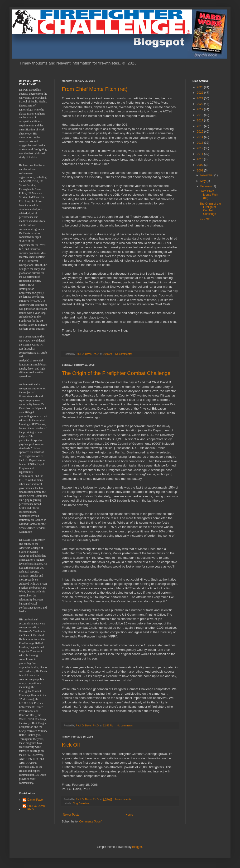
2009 (201, 165)
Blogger (137, 847)
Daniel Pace (35, 800)
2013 (201, 143)
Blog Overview (81, 803)
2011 (201, 154)
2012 (201, 148)
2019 (201, 109)
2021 (201, 98)
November (207, 175)
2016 (201, 126)
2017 (201, 120)
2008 (201, 171)
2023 (201, 87)
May (203, 181)
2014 (201, 137)
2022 (201, 93)
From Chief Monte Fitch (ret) (95, 89)
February (206, 186)
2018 (201, 115)
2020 (201, 104)
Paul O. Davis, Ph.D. (36, 808)
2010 (201, 159)
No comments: (124, 354)
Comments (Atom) (91, 822)
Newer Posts (71, 815)
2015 (201, 132)
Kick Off (71, 745)
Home (129, 815)
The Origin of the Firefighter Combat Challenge (116, 373)
